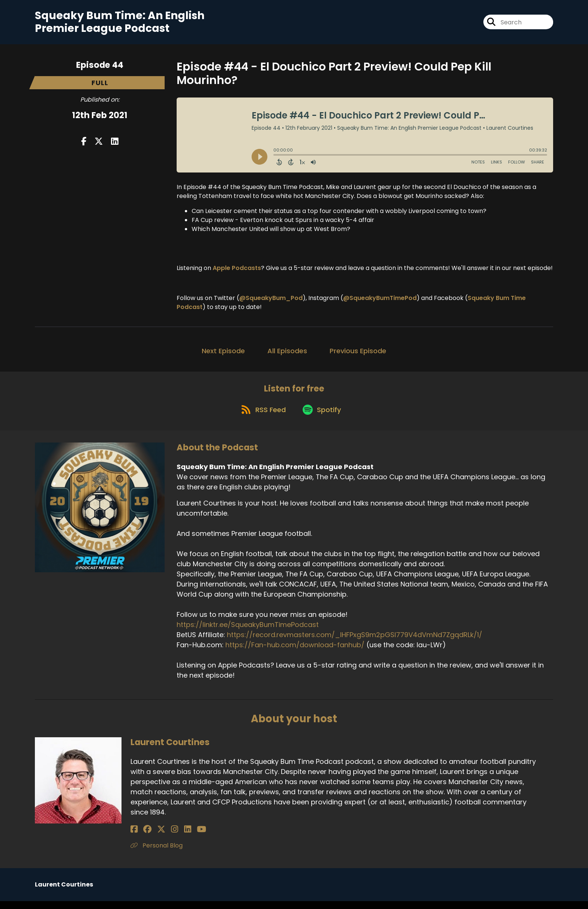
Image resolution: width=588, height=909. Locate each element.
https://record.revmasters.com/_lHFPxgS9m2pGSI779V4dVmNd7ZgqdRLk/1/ (355, 643)
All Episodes (287, 354)
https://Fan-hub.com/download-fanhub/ (295, 653)
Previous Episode (358, 354)
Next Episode (223, 354)
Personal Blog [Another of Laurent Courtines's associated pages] (157, 853)
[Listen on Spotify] (323, 417)
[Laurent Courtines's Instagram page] (162, 837)
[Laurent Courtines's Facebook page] (134, 837)
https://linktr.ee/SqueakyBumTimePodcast (248, 633)
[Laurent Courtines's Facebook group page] (143, 837)
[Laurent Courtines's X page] (153, 837)
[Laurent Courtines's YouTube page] (181, 837)
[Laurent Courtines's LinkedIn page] (171, 837)
